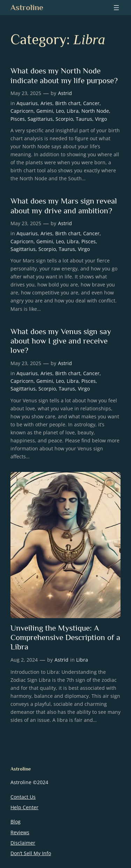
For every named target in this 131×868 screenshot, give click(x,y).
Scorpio (64, 119)
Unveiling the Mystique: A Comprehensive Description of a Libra (65, 637)
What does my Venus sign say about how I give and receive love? (61, 341)
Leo (60, 111)
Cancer (91, 103)
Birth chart (68, 103)
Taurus (84, 119)
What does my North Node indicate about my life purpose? (64, 75)
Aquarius (27, 103)
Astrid (65, 93)
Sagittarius (40, 119)
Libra (73, 111)
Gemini (45, 111)
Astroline (27, 7)
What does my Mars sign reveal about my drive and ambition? (64, 206)
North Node (95, 111)
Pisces (18, 119)
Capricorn (22, 111)
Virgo (101, 119)
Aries (46, 103)
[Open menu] (116, 8)
